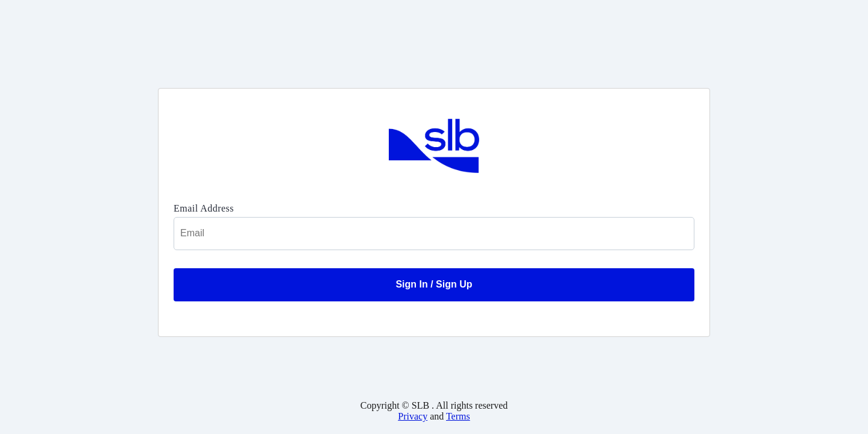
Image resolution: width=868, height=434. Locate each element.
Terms (458, 416)
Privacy (413, 416)
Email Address (204, 208)
